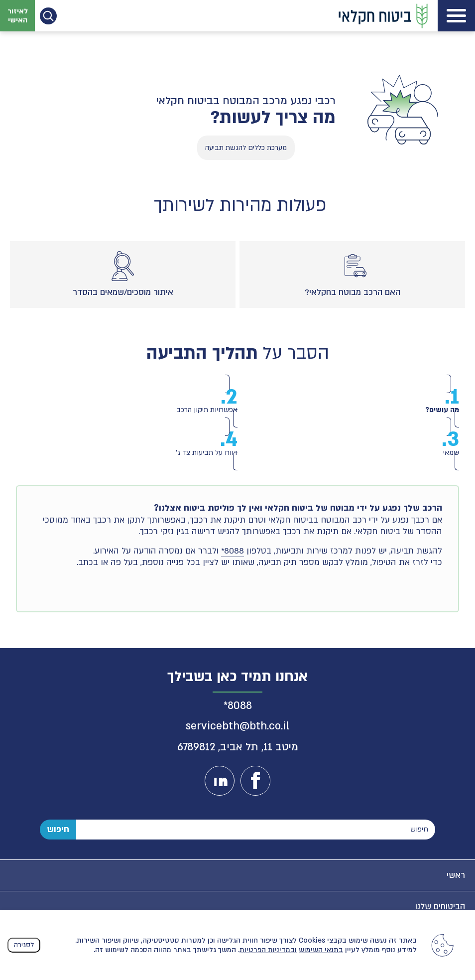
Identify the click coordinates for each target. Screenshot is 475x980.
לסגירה (24, 945)
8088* (233, 550)
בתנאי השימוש (321, 950)
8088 (240, 704)
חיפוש (58, 828)
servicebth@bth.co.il (237, 725)
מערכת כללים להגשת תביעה (246, 148)
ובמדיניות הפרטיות (268, 950)
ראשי (456, 874)
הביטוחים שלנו (440, 905)
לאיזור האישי (18, 15)
